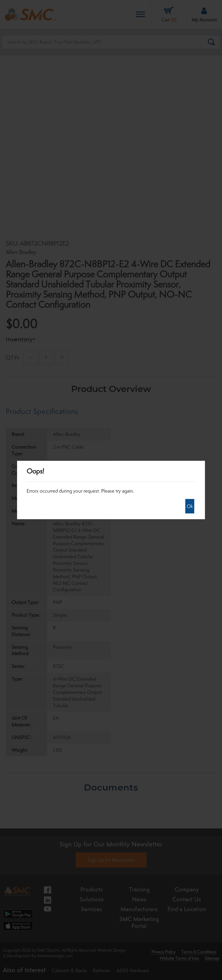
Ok (190, 506)
